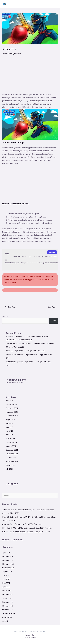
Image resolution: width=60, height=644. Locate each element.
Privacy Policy (30, 635)
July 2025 (9, 423)
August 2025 (10, 420)
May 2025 (9, 431)
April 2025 (9, 435)
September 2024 (12, 461)
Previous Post (9, 307)
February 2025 (11, 442)
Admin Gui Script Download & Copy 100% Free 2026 (25, 351)
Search (5, 316)
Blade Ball (7, 54)
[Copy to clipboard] (52, 252)
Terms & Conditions (30, 638)
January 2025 (11, 446)
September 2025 (12, 416)
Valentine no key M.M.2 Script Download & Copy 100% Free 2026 (27, 532)
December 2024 (12, 450)
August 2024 (10, 465)
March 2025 (10, 438)
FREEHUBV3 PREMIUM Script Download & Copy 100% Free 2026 (27, 528)
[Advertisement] (30, 76)
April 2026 (9, 401)
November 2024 (12, 454)
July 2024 (9, 469)
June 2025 (9, 427)
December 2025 (12, 408)
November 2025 (12, 412)
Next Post (52, 307)
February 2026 (11, 404)
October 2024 (11, 457)
